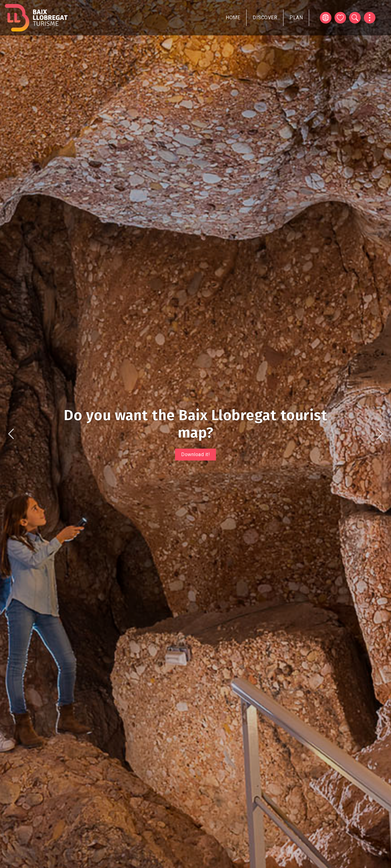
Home (233, 18)
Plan (296, 18)
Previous (11, 434)
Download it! (195, 454)
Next (380, 434)
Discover (265, 18)
